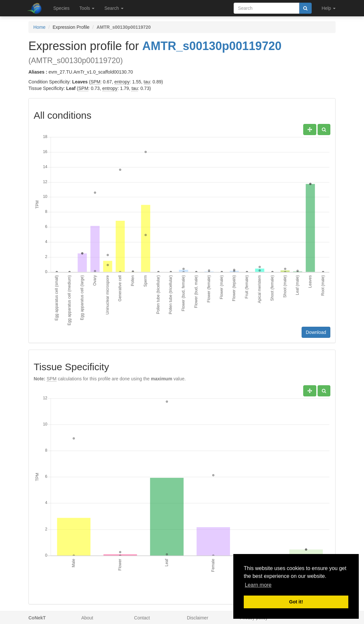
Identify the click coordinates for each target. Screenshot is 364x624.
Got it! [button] (296, 602)
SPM (95, 82)
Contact (142, 618)
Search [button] (114, 8)
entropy (122, 82)
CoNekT (37, 618)
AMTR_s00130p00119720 (212, 46)
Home (39, 27)
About (87, 618)
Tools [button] (87, 8)
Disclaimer (198, 618)
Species (61, 8)
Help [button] (329, 8)
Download (316, 332)
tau (147, 82)
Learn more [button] (258, 585)
